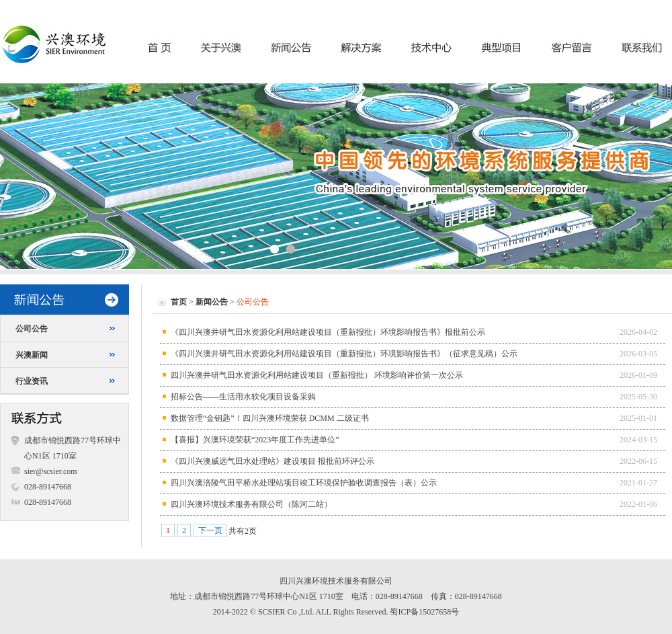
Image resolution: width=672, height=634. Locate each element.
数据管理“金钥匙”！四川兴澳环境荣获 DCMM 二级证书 (270, 418)
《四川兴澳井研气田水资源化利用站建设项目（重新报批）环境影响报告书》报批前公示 (328, 332)
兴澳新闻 (32, 355)
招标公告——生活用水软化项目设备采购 (243, 397)
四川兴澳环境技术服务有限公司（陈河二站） (251, 504)
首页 (179, 302)
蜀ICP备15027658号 (424, 612)
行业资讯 (32, 381)
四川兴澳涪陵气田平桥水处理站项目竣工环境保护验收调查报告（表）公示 (304, 483)
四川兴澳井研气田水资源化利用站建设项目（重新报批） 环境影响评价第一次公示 (317, 375)
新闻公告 (212, 302)
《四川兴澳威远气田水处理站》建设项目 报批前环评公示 (272, 461)
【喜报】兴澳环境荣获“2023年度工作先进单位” (255, 440)
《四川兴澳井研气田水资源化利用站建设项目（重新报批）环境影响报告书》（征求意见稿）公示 (344, 354)
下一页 (210, 530)
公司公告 (32, 329)
